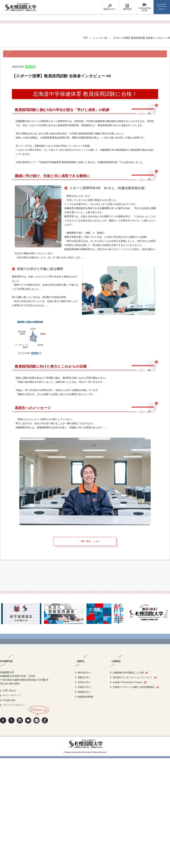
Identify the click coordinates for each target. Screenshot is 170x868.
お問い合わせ (10, 800)
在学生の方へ (85, 792)
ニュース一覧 (100, 38)
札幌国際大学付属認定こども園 (131, 782)
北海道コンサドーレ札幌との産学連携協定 (136, 797)
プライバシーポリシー (15, 815)
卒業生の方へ (85, 797)
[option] (21, 724)
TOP (85, 38)
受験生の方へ (85, 787)
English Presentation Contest (129, 792)
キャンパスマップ (12, 805)
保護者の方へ (85, 802)
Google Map (9, 810)
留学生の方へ (85, 782)
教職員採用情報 (86, 807)
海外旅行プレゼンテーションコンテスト (135, 787)
